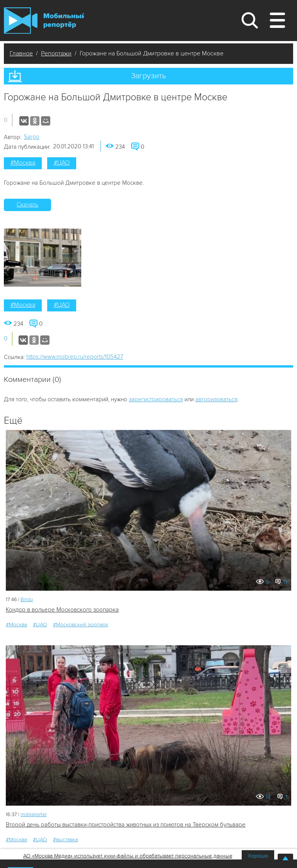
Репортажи (56, 53)
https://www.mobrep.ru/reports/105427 (75, 357)
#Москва (23, 163)
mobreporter (34, 815)
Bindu (27, 600)
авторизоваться (216, 399)
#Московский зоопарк (81, 625)
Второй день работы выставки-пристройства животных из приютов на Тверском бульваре (126, 825)
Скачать (27, 205)
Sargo (32, 137)
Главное (21, 53)
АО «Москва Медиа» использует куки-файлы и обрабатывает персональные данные (128, 856)
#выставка (66, 840)
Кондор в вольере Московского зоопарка (62, 610)
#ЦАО (62, 163)
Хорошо (258, 856)
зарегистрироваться (156, 399)
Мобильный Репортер (44, 21)
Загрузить (148, 76)
